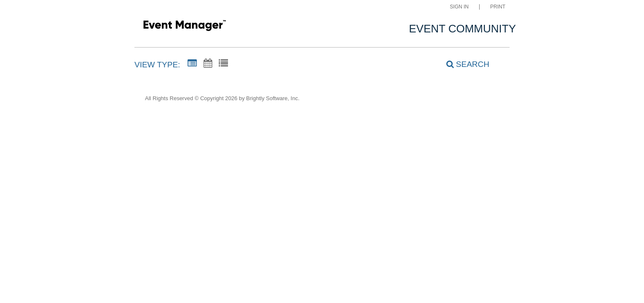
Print (498, 7)
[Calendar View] (208, 64)
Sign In (459, 7)
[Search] (463, 64)
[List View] (223, 64)
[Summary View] (192, 64)
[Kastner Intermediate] (184, 27)
